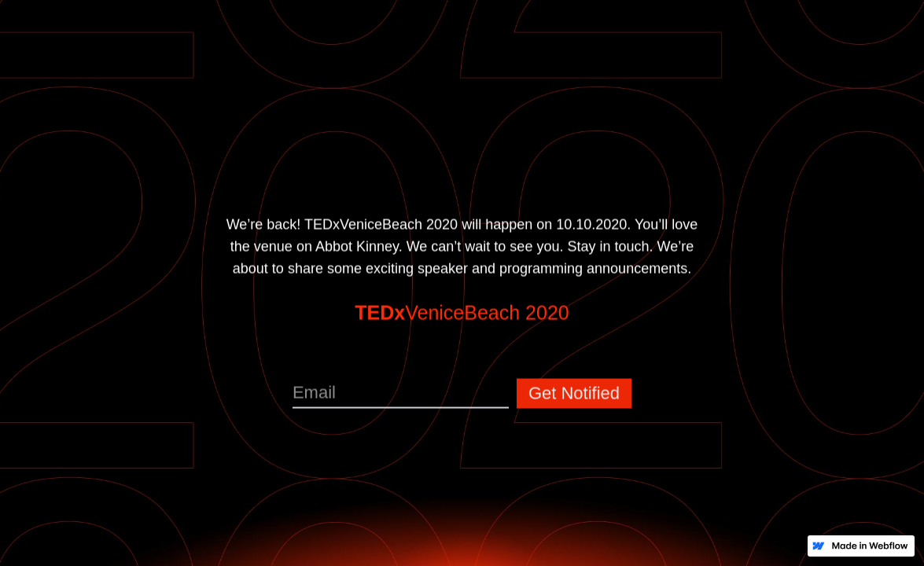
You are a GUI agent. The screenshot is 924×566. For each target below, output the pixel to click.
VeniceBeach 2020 (462, 315)
